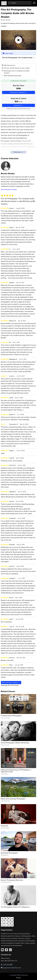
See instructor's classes (9, 189)
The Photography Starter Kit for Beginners (15, 907)
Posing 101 (4, 826)
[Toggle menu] (34, 3)
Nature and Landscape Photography (13, 799)
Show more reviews (11, 682)
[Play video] (19, 40)
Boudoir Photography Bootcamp (12, 880)
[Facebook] (6, 950)
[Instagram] (10, 950)
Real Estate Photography (9, 853)
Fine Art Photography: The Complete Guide (17, 58)
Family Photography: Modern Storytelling (15, 743)
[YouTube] (2, 950)
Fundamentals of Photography (11, 716)
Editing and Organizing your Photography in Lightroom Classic (16, 771)
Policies (18, 978)
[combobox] (20, 3)
